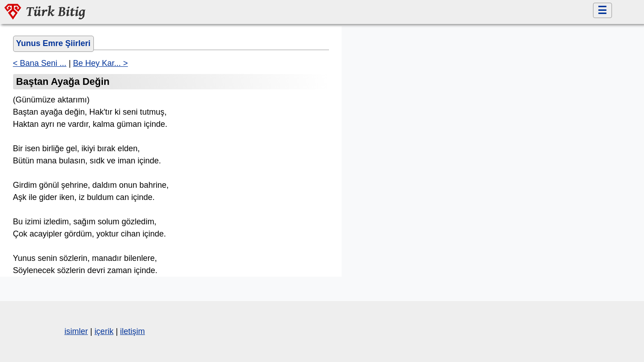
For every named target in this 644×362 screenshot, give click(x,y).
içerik (104, 331)
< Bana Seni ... (40, 63)
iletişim (132, 331)
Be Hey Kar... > (101, 63)
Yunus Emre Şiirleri (53, 43)
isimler (76, 331)
